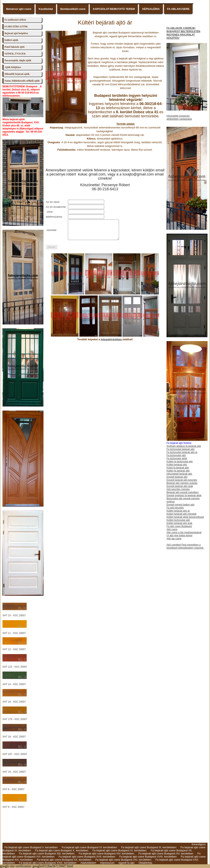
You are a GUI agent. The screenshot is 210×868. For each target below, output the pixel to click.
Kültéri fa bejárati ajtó (178, 471)
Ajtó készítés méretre (178, 489)
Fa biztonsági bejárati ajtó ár (182, 452)
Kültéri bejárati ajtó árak (179, 523)
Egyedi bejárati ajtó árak (180, 486)
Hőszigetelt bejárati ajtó (179, 474)
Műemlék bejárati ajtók (17, 74)
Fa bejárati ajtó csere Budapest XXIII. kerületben (48, 863)
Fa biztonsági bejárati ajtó (181, 449)
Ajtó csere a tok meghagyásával (184, 532)
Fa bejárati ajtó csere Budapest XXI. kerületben (123, 860)
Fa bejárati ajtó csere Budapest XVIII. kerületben (148, 857)
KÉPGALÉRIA (151, 9)
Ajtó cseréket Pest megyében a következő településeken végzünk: (185, 546)
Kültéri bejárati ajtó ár (178, 511)
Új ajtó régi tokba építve (179, 536)
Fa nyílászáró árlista (15, 20)
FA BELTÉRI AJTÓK (16, 27)
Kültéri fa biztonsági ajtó (180, 462)
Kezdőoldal (46, 9)
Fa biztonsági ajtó (176, 455)
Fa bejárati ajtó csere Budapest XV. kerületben (166, 854)
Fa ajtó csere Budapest (179, 526)
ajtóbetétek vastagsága (179, 119)
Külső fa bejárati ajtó (178, 468)
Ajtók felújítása (13, 67)
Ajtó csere (172, 529)
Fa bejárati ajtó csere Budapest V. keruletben (31, 847)
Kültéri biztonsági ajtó (178, 520)
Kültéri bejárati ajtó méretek (181, 514)
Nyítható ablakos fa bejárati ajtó (184, 446)
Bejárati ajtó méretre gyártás (182, 483)
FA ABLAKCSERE (178, 9)
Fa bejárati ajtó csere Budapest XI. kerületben (120, 850)
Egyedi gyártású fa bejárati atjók (184, 495)
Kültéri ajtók (11, 40)
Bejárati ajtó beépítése (16, 33)
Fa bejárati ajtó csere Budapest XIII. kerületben (47, 854)
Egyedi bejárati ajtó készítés (182, 480)
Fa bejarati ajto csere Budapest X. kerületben (62, 850)
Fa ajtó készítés (175, 508)
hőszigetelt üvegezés (178, 116)
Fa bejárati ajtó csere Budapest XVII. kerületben (87, 857)
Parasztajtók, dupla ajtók (18, 60)
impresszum (107, 863)
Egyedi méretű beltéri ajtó (180, 505)
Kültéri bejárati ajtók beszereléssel (185, 517)
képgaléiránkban (112, 339)
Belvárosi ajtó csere (19, 9)
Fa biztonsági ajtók (177, 458)
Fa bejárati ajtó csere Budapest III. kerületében (149, 847)
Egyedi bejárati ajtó (177, 477)
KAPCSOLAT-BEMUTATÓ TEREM (114, 9)
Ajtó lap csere (174, 539)
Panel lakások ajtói (14, 47)
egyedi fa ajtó (126, 863)
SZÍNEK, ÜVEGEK (15, 54)
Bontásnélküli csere (73, 9)
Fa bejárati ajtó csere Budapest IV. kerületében (89, 847)
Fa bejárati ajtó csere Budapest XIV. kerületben (107, 854)
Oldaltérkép (145, 863)
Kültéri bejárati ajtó (177, 465)
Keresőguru (199, 844)
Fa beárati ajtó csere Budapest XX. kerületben (64, 860)
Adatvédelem (88, 863)
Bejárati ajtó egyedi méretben (183, 492)
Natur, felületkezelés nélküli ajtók (22, 81)
